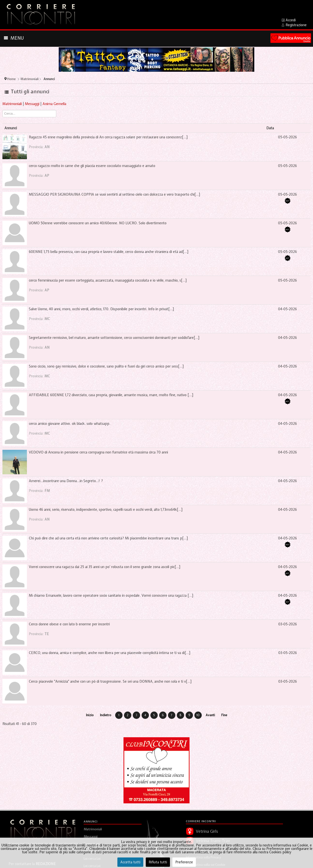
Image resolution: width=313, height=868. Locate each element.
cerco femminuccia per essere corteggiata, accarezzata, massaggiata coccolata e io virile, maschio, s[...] (108, 280)
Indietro (106, 715)
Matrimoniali (12, 104)
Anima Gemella (54, 104)
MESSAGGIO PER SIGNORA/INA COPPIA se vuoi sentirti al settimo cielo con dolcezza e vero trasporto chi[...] (115, 194)
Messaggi (32, 104)
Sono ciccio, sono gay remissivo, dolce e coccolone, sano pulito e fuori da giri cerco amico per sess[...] (106, 366)
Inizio (90, 715)
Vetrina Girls (207, 831)
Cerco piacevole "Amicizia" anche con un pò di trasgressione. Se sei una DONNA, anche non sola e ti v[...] (110, 681)
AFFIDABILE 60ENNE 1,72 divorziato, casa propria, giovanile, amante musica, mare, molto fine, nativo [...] (111, 395)
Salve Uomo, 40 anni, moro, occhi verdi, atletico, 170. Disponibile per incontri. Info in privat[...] (101, 309)
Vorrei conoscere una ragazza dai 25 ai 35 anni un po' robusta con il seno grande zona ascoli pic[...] (105, 567)
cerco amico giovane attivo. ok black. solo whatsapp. (70, 424)
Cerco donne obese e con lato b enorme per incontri (69, 624)
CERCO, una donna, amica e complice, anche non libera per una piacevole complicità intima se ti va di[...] (110, 653)
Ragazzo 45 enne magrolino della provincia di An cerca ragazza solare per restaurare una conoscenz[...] (108, 137)
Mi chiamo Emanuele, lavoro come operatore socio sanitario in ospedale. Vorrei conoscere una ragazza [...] (111, 595)
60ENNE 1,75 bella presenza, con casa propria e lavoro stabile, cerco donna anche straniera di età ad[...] (109, 252)
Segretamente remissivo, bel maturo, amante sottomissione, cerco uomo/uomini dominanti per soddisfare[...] (114, 338)
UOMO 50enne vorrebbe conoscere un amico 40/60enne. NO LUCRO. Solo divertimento (98, 223)
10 (198, 715)
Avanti (210, 715)
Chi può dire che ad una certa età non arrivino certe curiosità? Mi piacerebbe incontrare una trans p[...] (108, 538)
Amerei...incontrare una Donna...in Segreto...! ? (66, 481)
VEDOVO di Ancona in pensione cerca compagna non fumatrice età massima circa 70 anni (98, 452)
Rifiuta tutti (158, 862)
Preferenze (184, 862)
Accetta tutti (130, 862)
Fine (224, 715)
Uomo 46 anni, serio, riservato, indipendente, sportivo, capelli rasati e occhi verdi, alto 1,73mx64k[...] (106, 510)
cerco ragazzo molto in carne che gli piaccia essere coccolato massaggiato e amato (92, 166)
